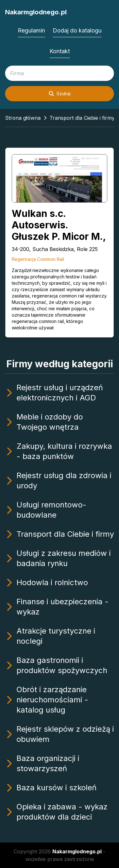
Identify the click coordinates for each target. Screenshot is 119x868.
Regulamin (31, 30)
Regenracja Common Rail (38, 259)
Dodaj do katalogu (77, 30)
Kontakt (60, 51)
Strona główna (23, 118)
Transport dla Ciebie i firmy (82, 118)
